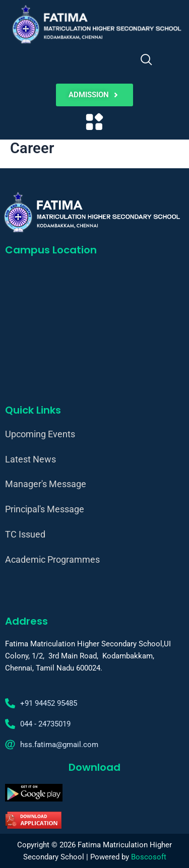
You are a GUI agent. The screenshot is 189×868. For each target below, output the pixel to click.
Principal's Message (45, 509)
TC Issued (25, 534)
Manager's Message (46, 484)
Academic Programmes (52, 559)
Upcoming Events (40, 434)
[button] (95, 123)
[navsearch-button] (146, 61)
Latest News (30, 459)
